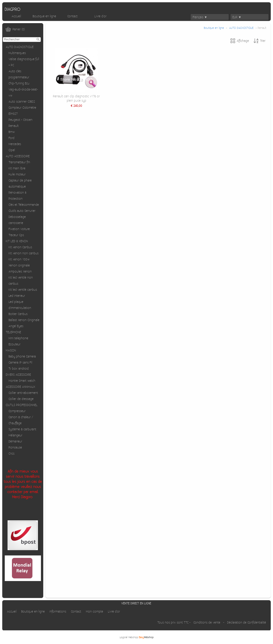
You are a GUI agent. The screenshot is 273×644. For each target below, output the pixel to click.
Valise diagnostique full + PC (24, 62)
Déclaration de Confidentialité (247, 622)
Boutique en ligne (44, 16)
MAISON (11, 350)
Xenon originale (19, 265)
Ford (11, 138)
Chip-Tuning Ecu (19, 83)
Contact (72, 16)
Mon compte (95, 611)
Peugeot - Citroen (20, 120)
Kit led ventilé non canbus (21, 280)
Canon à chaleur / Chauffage (21, 420)
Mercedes (15, 144)
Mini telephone (18, 338)
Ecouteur (15, 344)
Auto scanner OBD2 (22, 101)
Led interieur (17, 296)
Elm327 (13, 113)
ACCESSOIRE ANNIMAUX (20, 387)
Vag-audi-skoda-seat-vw (23, 92)
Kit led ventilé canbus (23, 289)
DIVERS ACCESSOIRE (18, 374)
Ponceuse (15, 447)
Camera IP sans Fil (20, 362)
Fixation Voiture (19, 229)
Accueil (16, 16)
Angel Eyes (16, 326)
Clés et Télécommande (24, 205)
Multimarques (17, 53)
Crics (11, 453)
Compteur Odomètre (22, 107)
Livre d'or (100, 16)
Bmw (12, 132)
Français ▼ (200, 17)
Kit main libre (17, 168)
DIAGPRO (12, 9)
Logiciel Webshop (137, 637)
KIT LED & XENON (17, 241)
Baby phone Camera (22, 356)
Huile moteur (17, 174)
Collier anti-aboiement (23, 393)
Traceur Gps (16, 235)
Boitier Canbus (18, 314)
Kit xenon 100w (19, 259)
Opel (12, 150)
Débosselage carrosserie (17, 220)
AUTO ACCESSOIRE (18, 156)
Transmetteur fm (19, 162)
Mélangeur (15, 435)
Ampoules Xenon (20, 271)
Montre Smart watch (22, 381)
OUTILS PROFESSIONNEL (22, 405)
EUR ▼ (237, 17)
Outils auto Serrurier (22, 211)
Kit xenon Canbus (20, 247)
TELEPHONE (13, 332)
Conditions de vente (207, 622)
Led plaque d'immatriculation (20, 305)
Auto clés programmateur (19, 74)
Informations (58, 611)
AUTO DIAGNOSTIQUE (20, 47)
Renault (14, 126)
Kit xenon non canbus (24, 253)
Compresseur (17, 411)
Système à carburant (22, 429)
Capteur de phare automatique (20, 183)
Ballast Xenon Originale (24, 320)
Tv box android (19, 368)
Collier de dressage (21, 399)
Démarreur (15, 441)
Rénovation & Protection (17, 195)
